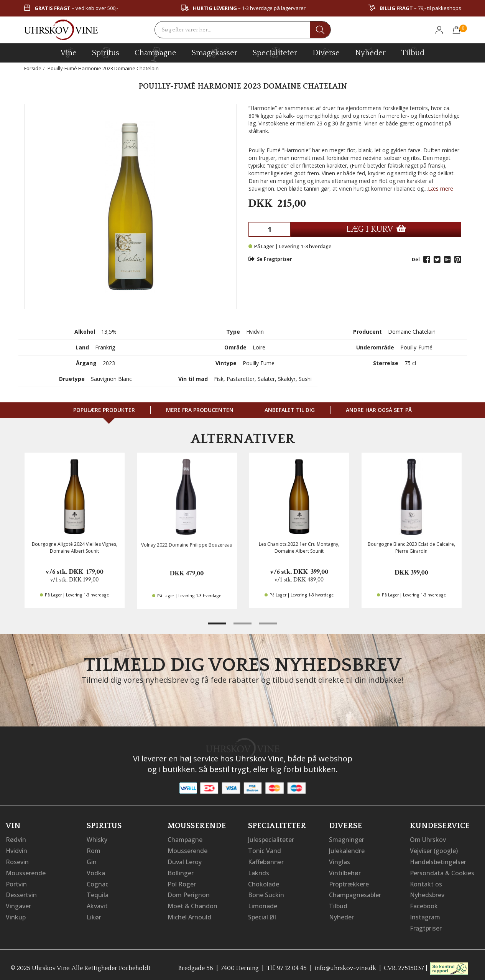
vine (69, 53)
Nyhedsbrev (427, 893)
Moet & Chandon (192, 904)
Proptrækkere (349, 883)
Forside (33, 68)
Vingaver (18, 904)
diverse (326, 52)
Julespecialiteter (271, 840)
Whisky (97, 840)
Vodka (96, 872)
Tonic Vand (265, 850)
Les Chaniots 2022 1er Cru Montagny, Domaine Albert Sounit (299, 547)
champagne (155, 54)
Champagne (185, 840)
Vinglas (339, 861)
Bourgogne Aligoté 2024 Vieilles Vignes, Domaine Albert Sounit (75, 547)
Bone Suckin (266, 893)
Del (416, 259)
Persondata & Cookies (442, 872)
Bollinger (181, 872)
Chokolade (264, 883)
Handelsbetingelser (438, 861)
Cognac (98, 883)
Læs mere (441, 189)
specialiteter (275, 53)
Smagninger (347, 840)
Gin (92, 861)
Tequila (98, 893)
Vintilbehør (345, 872)
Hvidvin (17, 850)
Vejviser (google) (434, 850)
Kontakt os (426, 883)
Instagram (425, 915)
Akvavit (97, 904)
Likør (94, 915)
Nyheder (370, 52)
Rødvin (16, 840)
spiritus (106, 53)
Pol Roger (182, 883)
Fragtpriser (426, 926)
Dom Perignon (189, 893)
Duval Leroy (185, 861)
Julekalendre (347, 850)
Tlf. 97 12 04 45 (286, 965)
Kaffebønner (266, 861)
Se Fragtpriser (270, 259)
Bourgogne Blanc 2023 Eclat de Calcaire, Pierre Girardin (411, 547)
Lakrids (259, 872)
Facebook (424, 904)
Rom (94, 850)
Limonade (263, 904)
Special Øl (262, 915)
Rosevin (17, 861)
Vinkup (16, 915)
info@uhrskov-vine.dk (345, 965)
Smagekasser (215, 53)
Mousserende (26, 872)
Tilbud (413, 52)
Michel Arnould (189, 915)
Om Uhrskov (428, 840)
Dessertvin (21, 893)
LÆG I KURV (376, 229)
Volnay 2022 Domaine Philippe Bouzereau (187, 545)
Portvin (16, 883)
